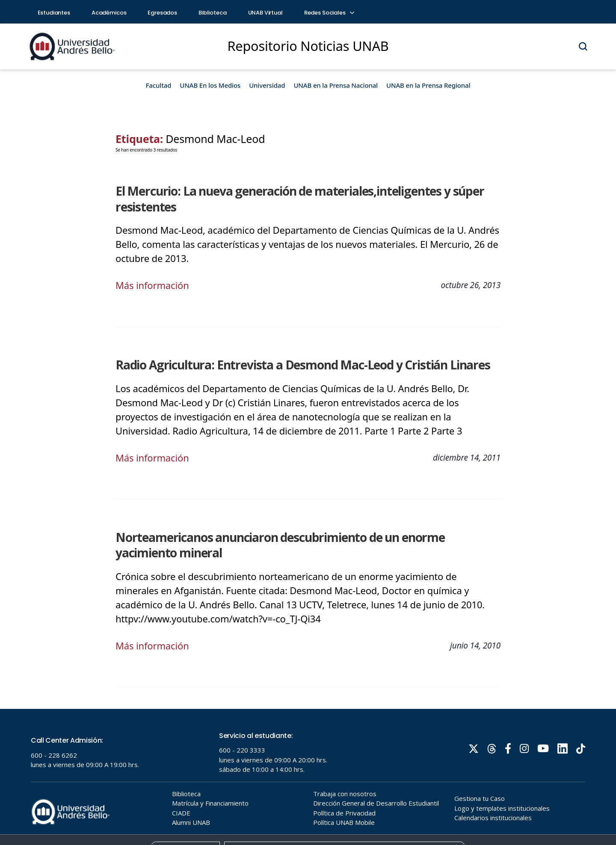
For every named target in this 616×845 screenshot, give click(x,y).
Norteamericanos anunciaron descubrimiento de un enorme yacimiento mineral (280, 545)
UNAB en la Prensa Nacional (336, 85)
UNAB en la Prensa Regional (428, 85)
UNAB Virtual (265, 13)
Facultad (159, 85)
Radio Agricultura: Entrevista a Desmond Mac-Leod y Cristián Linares (303, 365)
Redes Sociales (329, 13)
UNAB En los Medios (210, 85)
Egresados (162, 13)
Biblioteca (213, 13)
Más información (152, 285)
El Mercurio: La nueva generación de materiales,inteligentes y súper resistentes (300, 199)
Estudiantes (54, 13)
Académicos (109, 13)
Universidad (267, 85)
